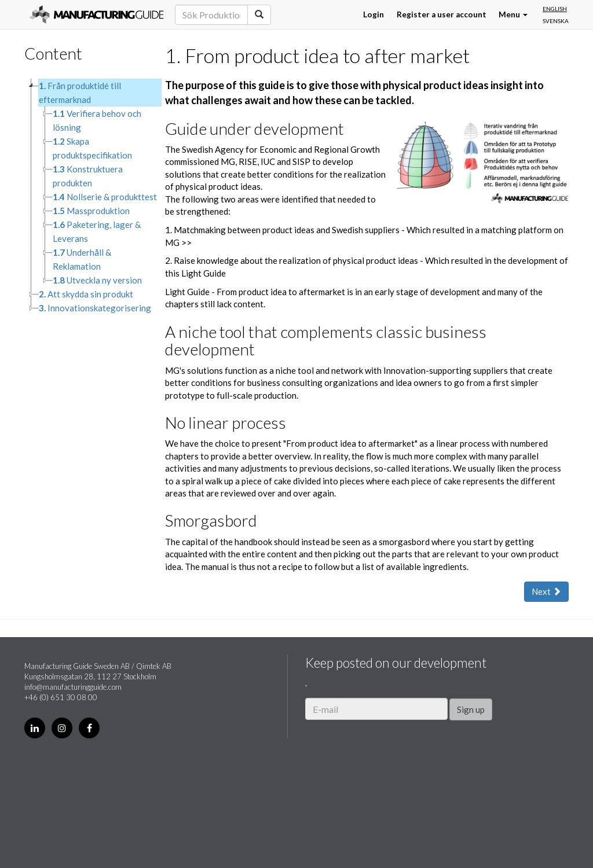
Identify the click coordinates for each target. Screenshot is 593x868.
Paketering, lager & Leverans (97, 231)
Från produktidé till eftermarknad (80, 93)
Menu (513, 14)
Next (546, 591)
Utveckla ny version (97, 280)
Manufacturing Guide (96, 14)
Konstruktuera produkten (88, 176)
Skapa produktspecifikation (92, 148)
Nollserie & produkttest (105, 197)
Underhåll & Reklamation (82, 259)
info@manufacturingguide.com (73, 687)
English (555, 9)
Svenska (556, 21)
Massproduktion (91, 211)
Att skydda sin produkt (86, 294)
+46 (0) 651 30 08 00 (61, 697)
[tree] (86, 197)
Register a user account (442, 14)
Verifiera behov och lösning (97, 120)
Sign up (471, 709)
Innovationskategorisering (95, 308)
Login (374, 14)
